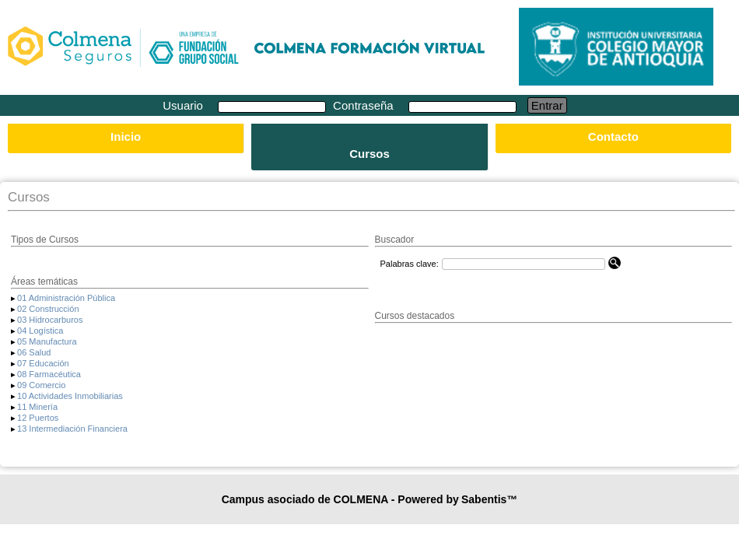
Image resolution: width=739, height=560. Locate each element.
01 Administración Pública (66, 298)
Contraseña (365, 105)
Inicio (126, 136)
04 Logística (40, 331)
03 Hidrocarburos (50, 320)
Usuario (184, 105)
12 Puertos (38, 418)
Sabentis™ (489, 499)
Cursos (369, 154)
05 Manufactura (47, 341)
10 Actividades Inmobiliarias (70, 396)
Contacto (613, 136)
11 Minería (37, 407)
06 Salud (34, 352)
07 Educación (43, 363)
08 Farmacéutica (49, 374)
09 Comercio (41, 385)
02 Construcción (48, 309)
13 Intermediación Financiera (72, 429)
